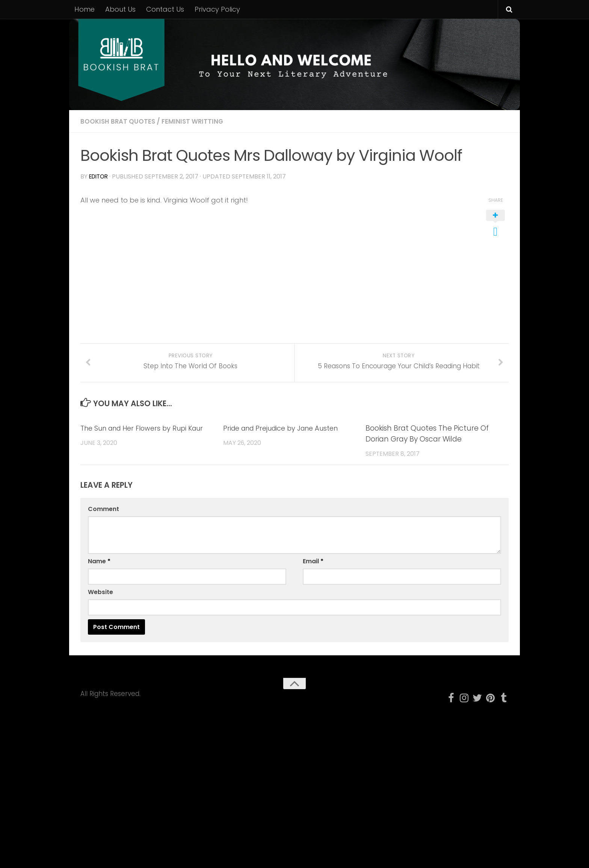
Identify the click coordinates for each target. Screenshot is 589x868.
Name (99, 571)
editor (100, 176)
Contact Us (165, 9)
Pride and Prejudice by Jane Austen (286, 438)
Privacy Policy (217, 9)
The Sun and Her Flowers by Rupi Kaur (147, 438)
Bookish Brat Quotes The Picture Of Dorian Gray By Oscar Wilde (427, 444)
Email (313, 571)
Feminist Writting (199, 121)
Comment (103, 519)
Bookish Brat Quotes (120, 121)
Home (85, 9)
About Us (120, 9)
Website (100, 602)
